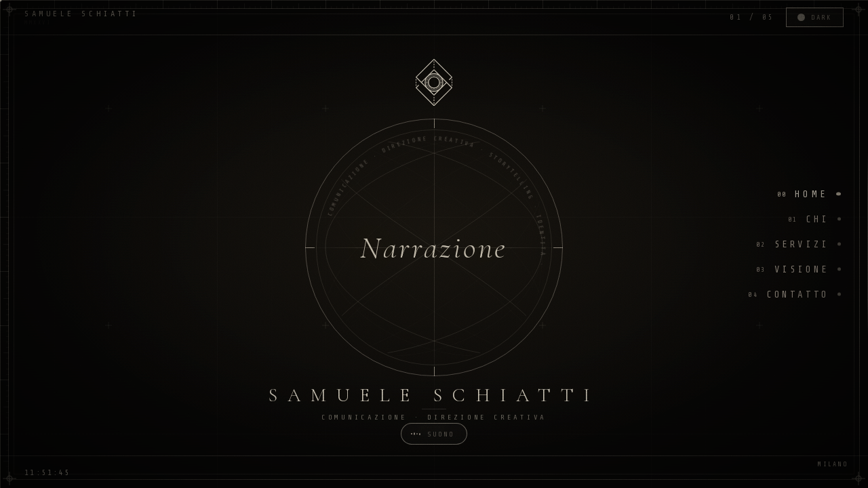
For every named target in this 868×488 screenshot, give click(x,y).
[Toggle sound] (434, 434)
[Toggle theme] (815, 17)
